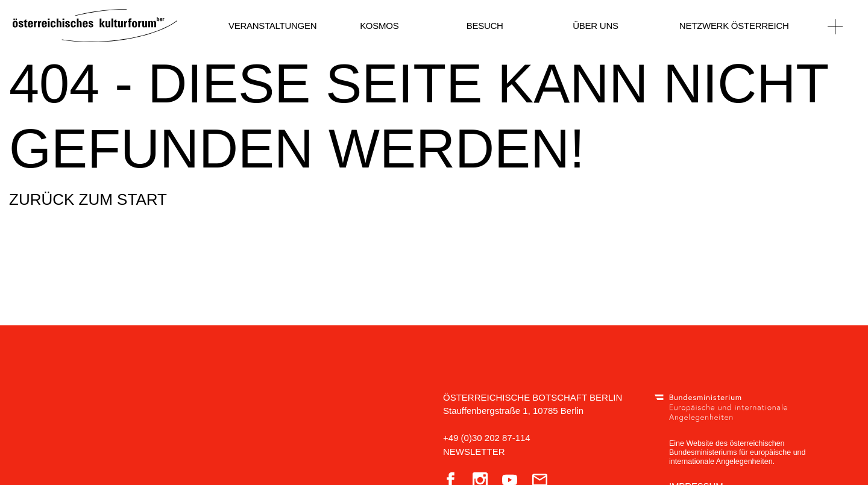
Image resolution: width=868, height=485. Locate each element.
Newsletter (474, 452)
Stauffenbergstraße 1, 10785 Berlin (513, 411)
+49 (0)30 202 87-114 (487, 438)
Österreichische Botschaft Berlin (533, 397)
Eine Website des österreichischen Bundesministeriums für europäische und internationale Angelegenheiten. (737, 452)
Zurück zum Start (88, 199)
